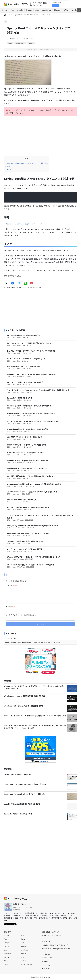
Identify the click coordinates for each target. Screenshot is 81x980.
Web (23, 943)
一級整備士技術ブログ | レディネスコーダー (56, 945)
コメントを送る (40, 624)
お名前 (11, 606)
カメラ (23, 957)
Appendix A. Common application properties (25, 224)
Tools (23, 939)
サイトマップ (46, 965)
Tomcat (31, 43)
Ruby (23, 935)
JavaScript (47, 10)
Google (20, 10)
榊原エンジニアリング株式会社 (52, 935)
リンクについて (47, 954)
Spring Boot (20, 43)
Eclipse (4, 10)
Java (37, 10)
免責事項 (45, 961)
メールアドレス (21, 615)
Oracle (74, 10)
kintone (57, 10)
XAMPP (23, 954)
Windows (24, 946)
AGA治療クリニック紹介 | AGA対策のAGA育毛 (56, 949)
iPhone (29, 10)
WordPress (25, 950)
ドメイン (24, 961)
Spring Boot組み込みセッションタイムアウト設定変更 (27, 163)
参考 (8, 166)
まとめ (8, 169)
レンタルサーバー (27, 965)
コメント (11, 585)
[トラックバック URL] (40, 642)
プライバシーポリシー (49, 958)
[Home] (5, 15)
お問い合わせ (46, 969)
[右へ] (79, 10)
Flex (12, 10)
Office (66, 10)
